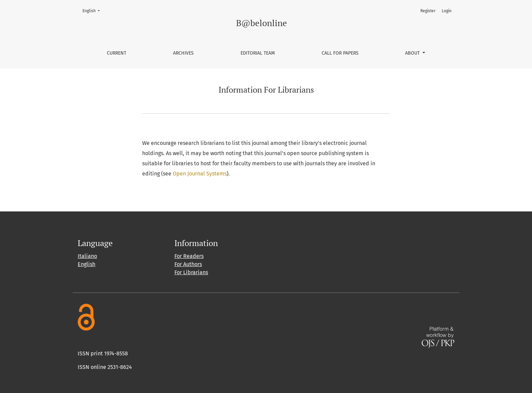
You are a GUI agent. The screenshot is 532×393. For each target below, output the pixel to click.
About (413, 53)
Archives (183, 53)
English (93, 10)
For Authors (188, 264)
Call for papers (340, 53)
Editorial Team (258, 53)
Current (117, 53)
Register (428, 11)
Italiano (87, 256)
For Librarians (191, 272)
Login (447, 11)
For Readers (189, 256)
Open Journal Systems (200, 174)
